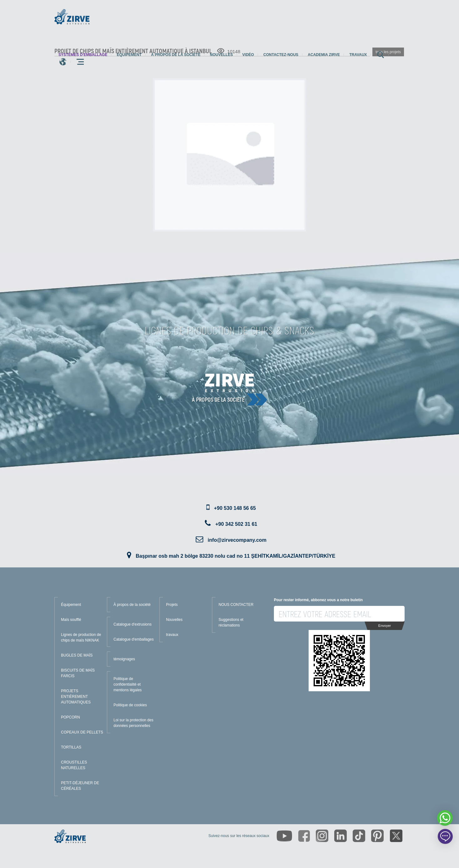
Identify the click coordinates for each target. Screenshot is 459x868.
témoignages (124, 659)
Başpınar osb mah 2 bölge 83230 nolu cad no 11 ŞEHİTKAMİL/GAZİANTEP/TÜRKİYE (235, 556)
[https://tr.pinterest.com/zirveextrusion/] (377, 836)
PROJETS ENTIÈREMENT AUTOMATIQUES (76, 697)
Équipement (129, 55)
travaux (358, 55)
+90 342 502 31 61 (236, 524)
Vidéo (248, 55)
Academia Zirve (324, 55)
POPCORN (71, 717)
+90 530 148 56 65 (235, 508)
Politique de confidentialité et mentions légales (128, 684)
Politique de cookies (130, 705)
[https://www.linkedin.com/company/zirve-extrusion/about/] (340, 836)
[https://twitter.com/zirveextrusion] (396, 836)
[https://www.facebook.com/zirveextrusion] (304, 836)
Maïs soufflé (71, 620)
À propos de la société (176, 55)
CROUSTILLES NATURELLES (74, 765)
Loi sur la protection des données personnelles (133, 723)
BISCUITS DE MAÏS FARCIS (78, 673)
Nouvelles (221, 55)
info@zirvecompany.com (237, 540)
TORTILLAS (71, 747)
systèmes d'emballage (83, 55)
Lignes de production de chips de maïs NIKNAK (81, 637)
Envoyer (385, 626)
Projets (172, 605)
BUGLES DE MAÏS (77, 655)
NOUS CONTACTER (236, 605)
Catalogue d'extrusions (133, 624)
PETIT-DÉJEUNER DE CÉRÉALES (80, 786)
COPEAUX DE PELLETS (82, 732)
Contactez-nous (281, 55)
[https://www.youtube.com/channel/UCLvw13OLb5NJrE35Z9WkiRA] (284, 836)
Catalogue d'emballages (134, 639)
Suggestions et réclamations (231, 622)
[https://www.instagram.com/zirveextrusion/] (322, 836)
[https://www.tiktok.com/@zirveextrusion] (359, 836)
